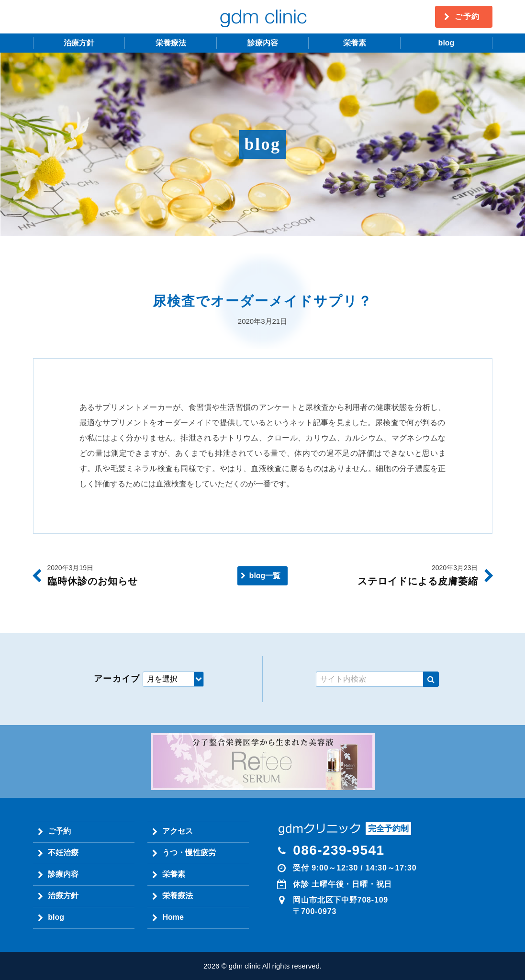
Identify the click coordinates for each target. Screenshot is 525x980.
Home (173, 917)
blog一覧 (265, 576)
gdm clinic (263, 17)
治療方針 (79, 43)
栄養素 (355, 43)
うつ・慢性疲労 (189, 853)
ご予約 (467, 17)
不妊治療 (63, 853)
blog (447, 43)
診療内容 (263, 43)
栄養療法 (171, 43)
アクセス (178, 831)
